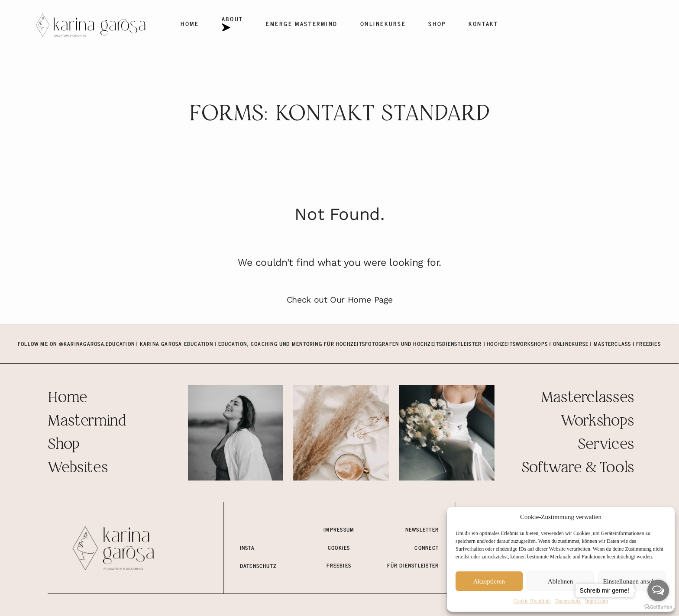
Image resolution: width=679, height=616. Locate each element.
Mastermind (86, 421)
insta (247, 548)
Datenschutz (568, 601)
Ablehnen (560, 581)
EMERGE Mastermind (302, 24)
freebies (339, 565)
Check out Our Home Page (340, 300)
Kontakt (483, 24)
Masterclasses (587, 398)
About (233, 24)
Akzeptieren (489, 581)
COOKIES (339, 548)
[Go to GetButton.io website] (658, 607)
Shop (437, 24)
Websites (78, 468)
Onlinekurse (383, 24)
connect (427, 548)
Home (190, 24)
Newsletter (422, 529)
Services (606, 445)
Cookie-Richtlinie (532, 601)
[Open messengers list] (658, 590)
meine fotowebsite (267, 529)
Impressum (339, 529)
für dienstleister (413, 565)
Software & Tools (578, 468)
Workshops (597, 421)
